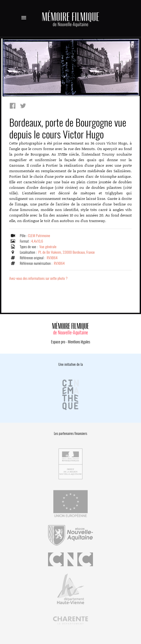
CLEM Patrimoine (39, 236)
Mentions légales (79, 342)
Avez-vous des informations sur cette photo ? (38, 278)
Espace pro (58, 342)
